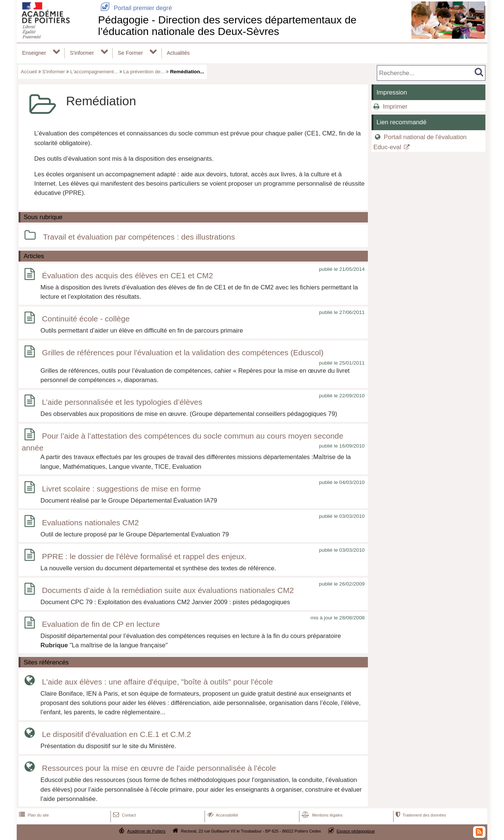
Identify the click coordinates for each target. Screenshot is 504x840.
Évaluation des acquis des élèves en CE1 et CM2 (128, 275)
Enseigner (34, 53)
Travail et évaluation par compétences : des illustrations (139, 237)
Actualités (178, 53)
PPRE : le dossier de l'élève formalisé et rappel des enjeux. (144, 556)
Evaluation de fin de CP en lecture (101, 624)
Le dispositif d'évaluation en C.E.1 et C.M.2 (117, 734)
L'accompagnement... (94, 72)
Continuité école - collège (86, 319)
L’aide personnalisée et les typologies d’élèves (122, 402)
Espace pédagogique (356, 831)
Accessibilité (222, 815)
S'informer (82, 53)
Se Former (130, 53)
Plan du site (33, 815)
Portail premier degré (135, 8)
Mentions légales (321, 815)
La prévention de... (144, 72)
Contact (124, 815)
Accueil (29, 72)
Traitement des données (420, 815)
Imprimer (395, 107)
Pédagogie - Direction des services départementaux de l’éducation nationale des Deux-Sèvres (227, 25)
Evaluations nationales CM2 (90, 522)
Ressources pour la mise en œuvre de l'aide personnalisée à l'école (159, 768)
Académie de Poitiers (146, 831)
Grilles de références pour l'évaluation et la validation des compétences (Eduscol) (183, 353)
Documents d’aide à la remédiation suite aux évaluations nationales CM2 (168, 590)
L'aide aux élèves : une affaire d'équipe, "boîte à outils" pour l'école (158, 682)
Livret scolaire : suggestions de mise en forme (121, 489)
